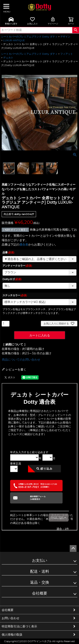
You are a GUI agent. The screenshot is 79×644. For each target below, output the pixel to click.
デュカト (8, 58)
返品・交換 (40, 582)
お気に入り (32, 21)
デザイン (65, 37)
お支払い (40, 560)
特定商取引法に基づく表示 (19, 626)
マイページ (53, 21)
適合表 (24, 244)
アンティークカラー (17, 266)
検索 (76, 30)
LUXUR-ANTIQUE (14, 40)
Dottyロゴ (12, 279)
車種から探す (11, 21)
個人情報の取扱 (12, 635)
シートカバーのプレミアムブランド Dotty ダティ (29, 37)
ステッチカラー (15, 295)
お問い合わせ (11, 618)
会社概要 (40, 593)
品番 (8, 252)
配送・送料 (40, 571)
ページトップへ (73, 548)
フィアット (67, 54)
